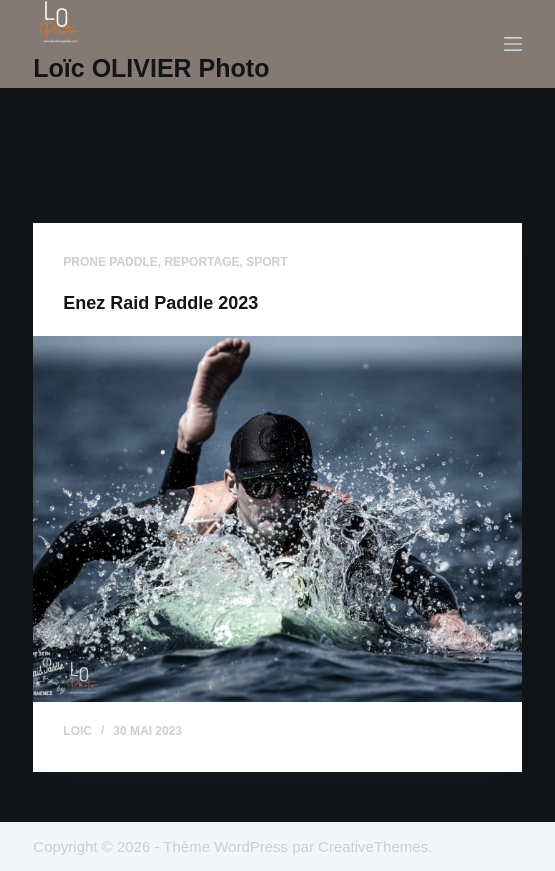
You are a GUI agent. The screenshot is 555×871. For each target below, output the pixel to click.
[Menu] (513, 44)
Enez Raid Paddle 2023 (160, 303)
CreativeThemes (373, 846)
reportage (201, 262)
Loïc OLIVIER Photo (151, 68)
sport (266, 262)
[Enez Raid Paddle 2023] (277, 519)
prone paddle (110, 262)
